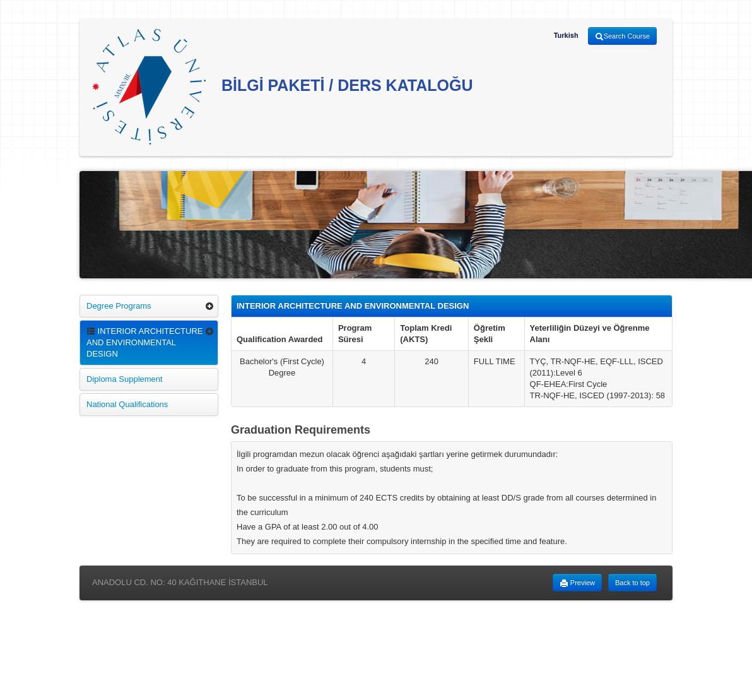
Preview (577, 583)
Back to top (632, 583)
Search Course (622, 37)
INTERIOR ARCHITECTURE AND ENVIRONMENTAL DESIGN (144, 342)
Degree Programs (119, 306)
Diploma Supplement (125, 379)
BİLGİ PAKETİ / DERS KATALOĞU (283, 87)
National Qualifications (127, 404)
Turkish (566, 35)
